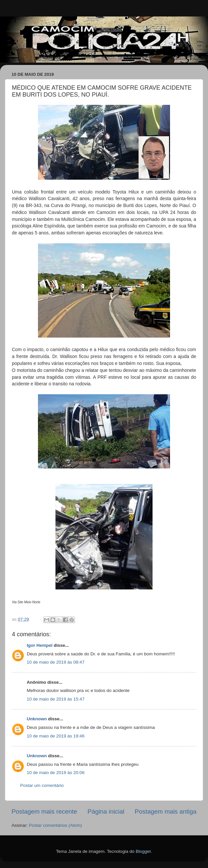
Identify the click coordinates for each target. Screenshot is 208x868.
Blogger (143, 851)
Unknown (37, 719)
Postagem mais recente (44, 811)
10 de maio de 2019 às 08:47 (56, 662)
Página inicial (106, 811)
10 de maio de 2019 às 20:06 (56, 773)
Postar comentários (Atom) (56, 825)
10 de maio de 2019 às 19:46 (56, 736)
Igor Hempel (40, 645)
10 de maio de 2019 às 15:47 (56, 699)
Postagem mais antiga (166, 811)
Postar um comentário (42, 785)
